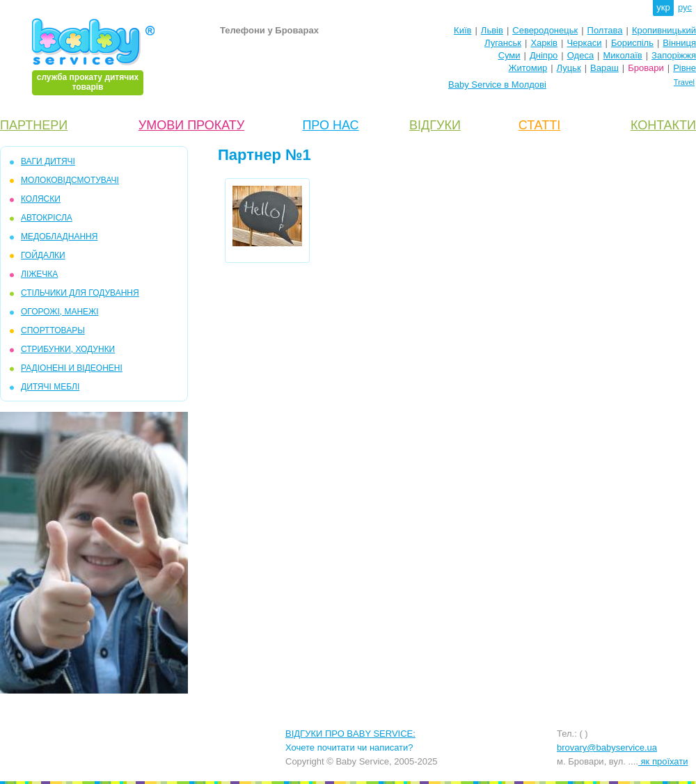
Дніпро (544, 55)
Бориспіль (632, 43)
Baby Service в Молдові (497, 85)
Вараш (604, 68)
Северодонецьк (545, 30)
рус (685, 7)
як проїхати (663, 761)
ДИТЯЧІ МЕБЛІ (50, 387)
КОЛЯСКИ (41, 199)
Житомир (528, 68)
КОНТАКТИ (663, 125)
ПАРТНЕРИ (34, 125)
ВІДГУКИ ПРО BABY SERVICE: (350, 734)
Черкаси (584, 43)
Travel (684, 82)
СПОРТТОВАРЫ (53, 330)
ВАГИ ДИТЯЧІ (48, 161)
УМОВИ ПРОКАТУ (191, 125)
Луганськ (503, 43)
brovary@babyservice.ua (607, 747)
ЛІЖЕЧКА (39, 274)
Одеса (580, 55)
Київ (462, 30)
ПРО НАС (330, 125)
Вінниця (679, 43)
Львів (492, 30)
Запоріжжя (674, 55)
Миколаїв (623, 55)
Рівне (685, 68)
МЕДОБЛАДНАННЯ (59, 237)
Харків (544, 43)
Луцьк (569, 68)
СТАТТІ (539, 125)
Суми (509, 55)
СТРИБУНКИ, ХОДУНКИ (68, 349)
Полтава (605, 30)
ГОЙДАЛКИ (43, 255)
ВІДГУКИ (435, 125)
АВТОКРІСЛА (47, 218)
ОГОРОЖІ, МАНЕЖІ (60, 312)
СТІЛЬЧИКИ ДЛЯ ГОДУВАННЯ (80, 293)
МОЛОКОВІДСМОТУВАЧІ (70, 180)
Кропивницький (664, 30)
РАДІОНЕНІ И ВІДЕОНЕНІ (72, 368)
